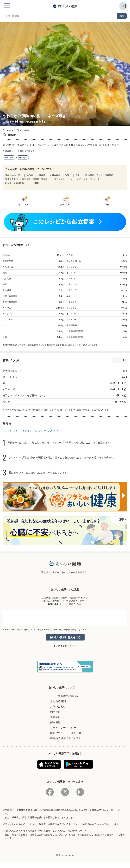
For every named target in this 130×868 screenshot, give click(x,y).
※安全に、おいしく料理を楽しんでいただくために (29, 431)
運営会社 (55, 717)
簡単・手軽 (9, 157)
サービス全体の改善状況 (64, 696)
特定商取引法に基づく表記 (66, 738)
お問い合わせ (55, 604)
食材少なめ (23, 157)
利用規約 (55, 712)
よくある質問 (60, 646)
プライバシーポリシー (63, 728)
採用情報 (55, 722)
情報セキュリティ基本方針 (66, 733)
